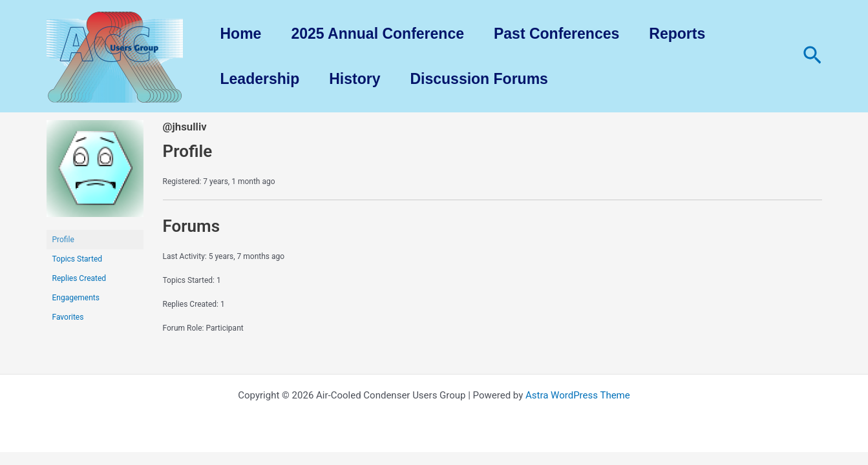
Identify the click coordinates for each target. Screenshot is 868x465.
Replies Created (79, 278)
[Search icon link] (812, 56)
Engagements (76, 298)
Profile (63, 240)
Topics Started (78, 259)
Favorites (68, 317)
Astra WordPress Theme (578, 395)
